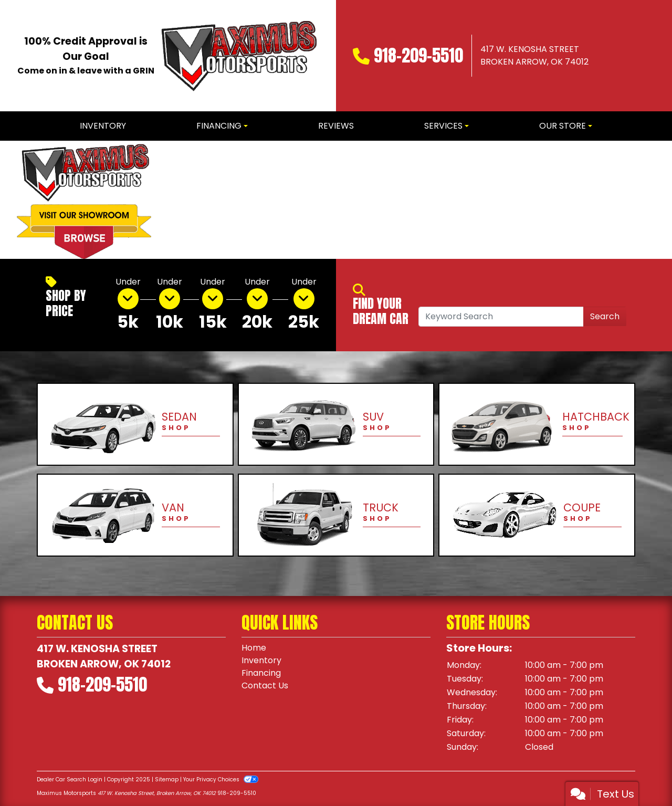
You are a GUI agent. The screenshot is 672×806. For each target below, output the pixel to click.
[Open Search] (501, 317)
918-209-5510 (418, 55)
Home (254, 648)
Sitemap (167, 779)
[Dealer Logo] (238, 56)
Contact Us (265, 685)
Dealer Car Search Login (70, 779)
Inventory (261, 660)
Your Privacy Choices (221, 779)
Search (605, 316)
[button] (177, 200)
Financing (261, 673)
